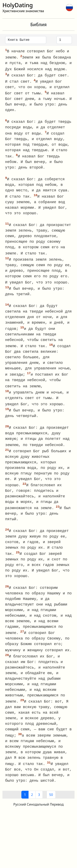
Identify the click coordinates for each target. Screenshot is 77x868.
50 (51, 802)
